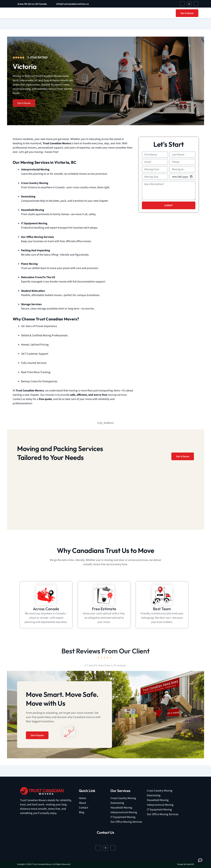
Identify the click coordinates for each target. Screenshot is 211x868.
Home (82, 798)
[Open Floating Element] (200, 860)
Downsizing (117, 803)
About (82, 803)
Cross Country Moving (123, 798)
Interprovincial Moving (124, 812)
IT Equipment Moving (123, 817)
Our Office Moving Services (126, 822)
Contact (84, 808)
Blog (82, 812)
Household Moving (121, 808)
